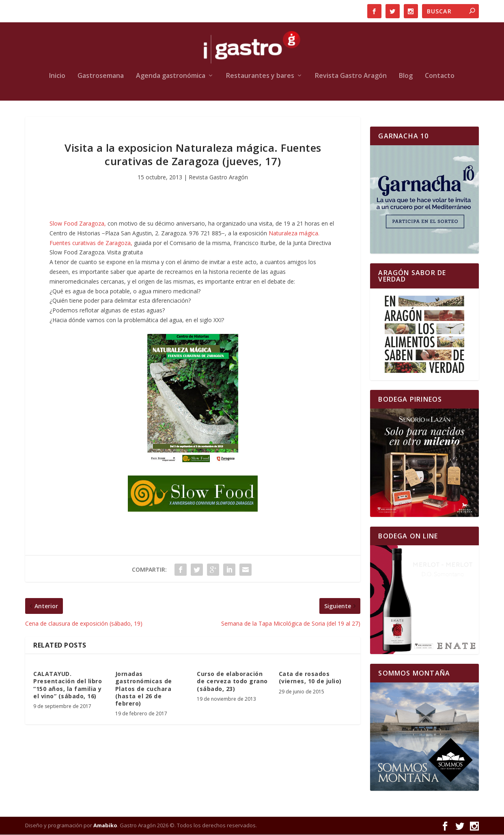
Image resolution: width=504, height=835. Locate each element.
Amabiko (105, 826)
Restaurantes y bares (260, 76)
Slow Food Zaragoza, (78, 224)
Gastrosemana (101, 76)
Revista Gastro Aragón (351, 76)
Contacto (440, 76)
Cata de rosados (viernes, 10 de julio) (310, 678)
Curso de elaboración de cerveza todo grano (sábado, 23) (232, 682)
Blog (406, 76)
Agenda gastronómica (171, 76)
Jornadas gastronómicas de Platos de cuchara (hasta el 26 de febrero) (144, 689)
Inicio (57, 76)
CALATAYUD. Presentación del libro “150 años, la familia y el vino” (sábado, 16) (68, 686)
